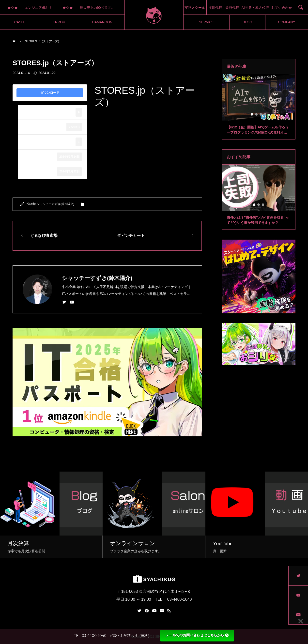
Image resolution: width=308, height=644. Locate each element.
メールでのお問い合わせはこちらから (197, 635)
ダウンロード (50, 93)
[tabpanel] (259, 107)
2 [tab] (257, 114)
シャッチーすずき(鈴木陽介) (56, 204)
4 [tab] (265, 114)
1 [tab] (252, 114)
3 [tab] (261, 114)
